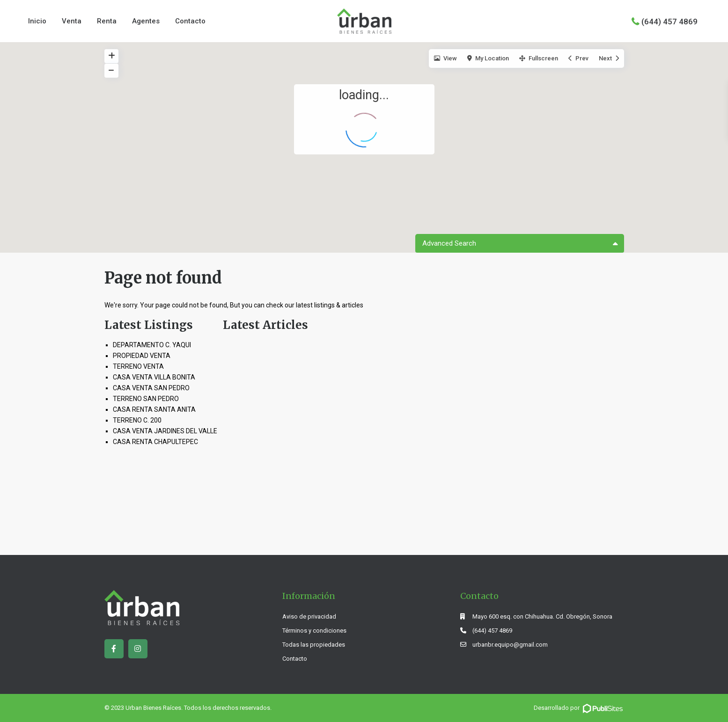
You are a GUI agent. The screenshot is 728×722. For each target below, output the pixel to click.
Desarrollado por (579, 708)
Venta (72, 21)
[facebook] (114, 649)
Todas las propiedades (314, 645)
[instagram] (138, 649)
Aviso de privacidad (309, 616)
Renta (107, 21)
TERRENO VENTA (138, 366)
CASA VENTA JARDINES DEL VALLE (165, 431)
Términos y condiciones (314, 631)
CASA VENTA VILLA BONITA (154, 377)
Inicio (37, 21)
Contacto (190, 21)
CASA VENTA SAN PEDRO (151, 388)
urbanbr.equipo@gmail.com (510, 645)
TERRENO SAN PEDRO (146, 399)
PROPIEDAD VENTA (142, 356)
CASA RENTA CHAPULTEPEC (155, 442)
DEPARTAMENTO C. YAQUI (152, 345)
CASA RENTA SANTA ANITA (154, 409)
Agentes (146, 21)
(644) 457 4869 (669, 21)
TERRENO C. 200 (137, 420)
